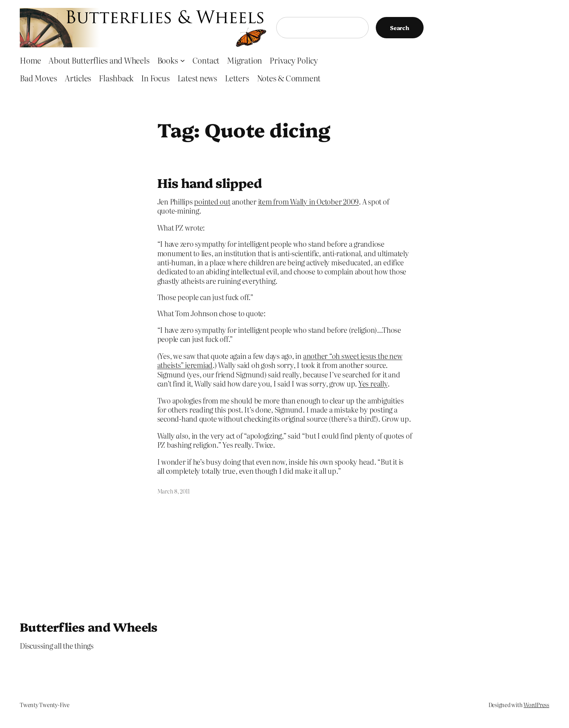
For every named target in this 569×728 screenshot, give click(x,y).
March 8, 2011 (173, 491)
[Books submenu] (183, 60)
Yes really (373, 384)
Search (400, 28)
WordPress (536, 705)
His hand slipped (210, 182)
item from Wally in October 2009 (309, 202)
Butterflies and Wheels (89, 627)
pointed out (212, 202)
